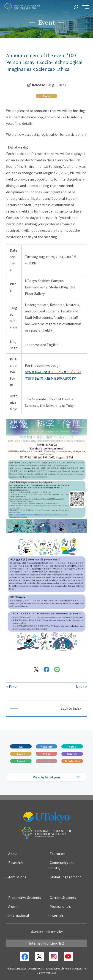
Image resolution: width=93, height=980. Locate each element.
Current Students (63, 897)
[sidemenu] (86, 7)
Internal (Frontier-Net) (47, 943)
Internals (57, 915)
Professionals (60, 906)
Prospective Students (25, 897)
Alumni (14, 906)
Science (72, 754)
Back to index (71, 708)
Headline (46, 746)
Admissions (17, 877)
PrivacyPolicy (54, 931)
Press (46, 754)
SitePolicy (37, 931)
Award (21, 761)
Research (15, 863)
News (72, 746)
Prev (13, 687)
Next (80, 687)
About (13, 854)
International (19, 915)
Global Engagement (65, 877)
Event (21, 754)
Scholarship (72, 761)
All (21, 746)
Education (57, 854)
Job (46, 761)
